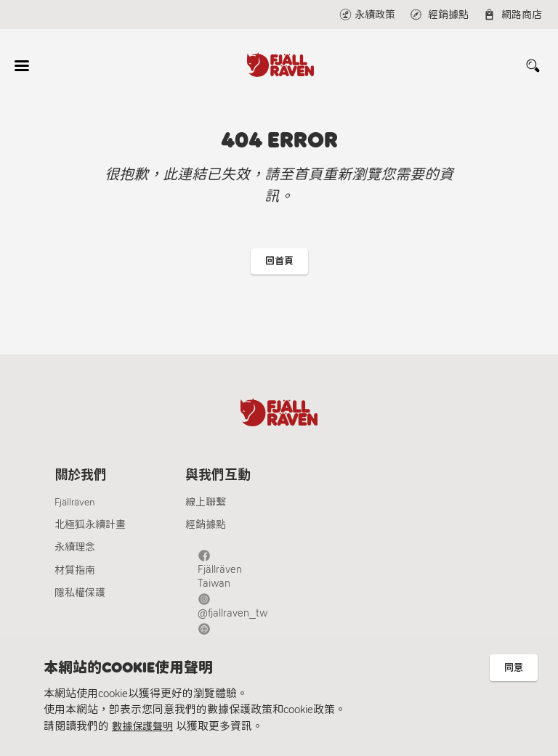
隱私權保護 (80, 602)
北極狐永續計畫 (90, 533)
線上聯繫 (206, 511)
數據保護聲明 (145, 726)
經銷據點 (206, 533)
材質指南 (75, 579)
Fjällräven (75, 511)
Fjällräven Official (240, 610)
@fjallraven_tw (235, 587)
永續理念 (75, 556)
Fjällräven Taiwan (240, 563)
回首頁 (279, 263)
